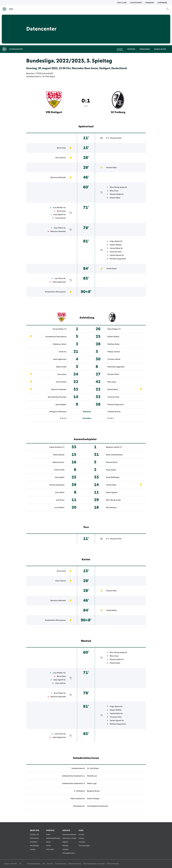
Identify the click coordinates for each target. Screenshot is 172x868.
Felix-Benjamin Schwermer (98, 806)
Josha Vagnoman (59, 282)
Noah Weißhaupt (113, 477)
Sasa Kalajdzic (61, 405)
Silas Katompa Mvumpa (57, 397)
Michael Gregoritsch (118, 259)
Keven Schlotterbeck (114, 455)
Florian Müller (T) (59, 329)
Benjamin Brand (93, 791)
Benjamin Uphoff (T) (114, 447)
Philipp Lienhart (114, 352)
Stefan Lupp (92, 783)
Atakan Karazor (59, 462)
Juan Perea (59, 278)
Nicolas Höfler (113, 374)
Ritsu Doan (114, 191)
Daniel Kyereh (115, 255)
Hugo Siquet (115, 241)
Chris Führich (60, 158)
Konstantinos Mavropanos (55, 292)
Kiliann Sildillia (116, 245)
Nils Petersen (111, 508)
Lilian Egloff (58, 215)
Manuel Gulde (115, 194)
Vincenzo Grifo (116, 138)
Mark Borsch (92, 776)
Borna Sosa (61, 148)
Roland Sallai (111, 168)
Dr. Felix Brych (49, 77)
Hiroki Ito (63, 352)
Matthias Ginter (114, 344)
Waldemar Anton (60, 344)
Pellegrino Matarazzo (58, 412)
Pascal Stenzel (59, 455)
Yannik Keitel (115, 248)
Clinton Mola (59, 470)
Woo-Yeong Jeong (117, 187)
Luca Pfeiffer (58, 208)
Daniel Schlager (93, 799)
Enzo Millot (58, 228)
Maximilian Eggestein (116, 367)
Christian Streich (114, 412)
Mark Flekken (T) (114, 329)
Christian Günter (114, 359)
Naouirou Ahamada (58, 177)
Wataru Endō (61, 367)
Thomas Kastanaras (57, 485)
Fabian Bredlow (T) (57, 447)
